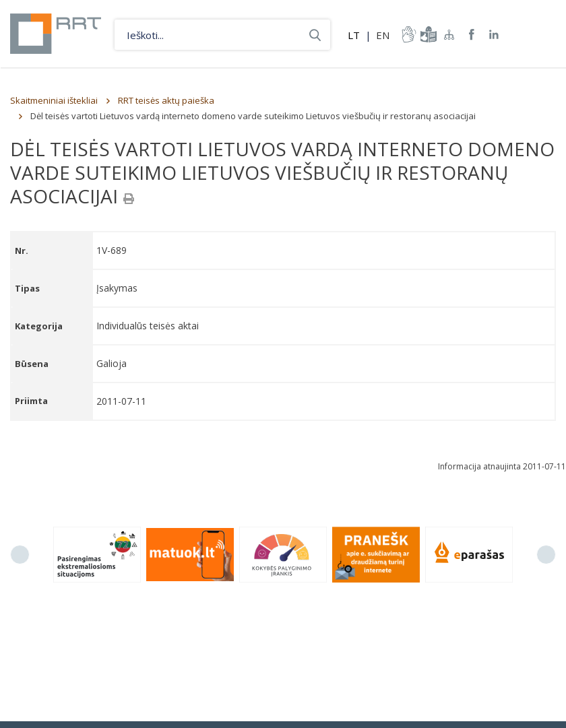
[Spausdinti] (129, 199)
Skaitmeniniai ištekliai (54, 100)
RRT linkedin (494, 35)
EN (383, 35)
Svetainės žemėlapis (449, 34)
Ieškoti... (315, 35)
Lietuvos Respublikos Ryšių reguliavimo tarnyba (56, 34)
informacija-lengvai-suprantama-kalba (427, 34)
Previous (20, 555)
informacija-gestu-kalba (408, 34)
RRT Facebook (472, 35)
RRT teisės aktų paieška (166, 100)
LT (354, 35)
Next (546, 555)
